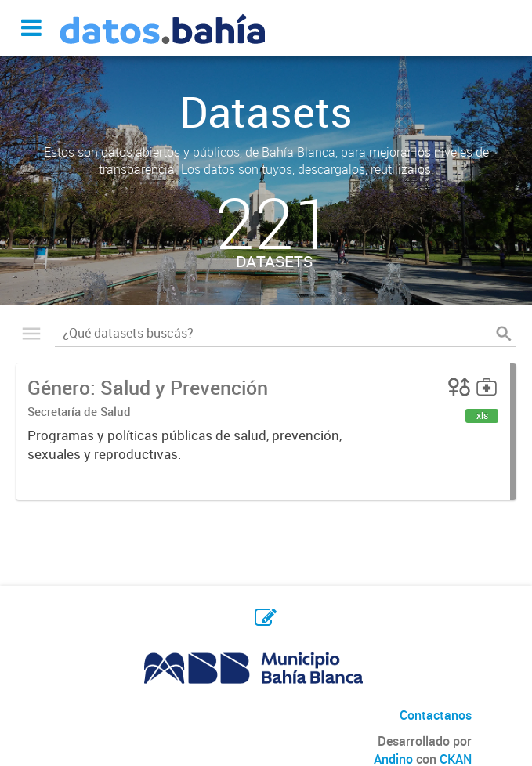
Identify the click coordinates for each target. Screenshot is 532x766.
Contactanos (436, 715)
